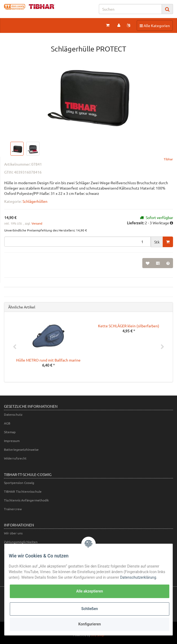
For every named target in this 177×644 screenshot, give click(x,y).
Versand (37, 223)
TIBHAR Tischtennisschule (23, 491)
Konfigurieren (89, 624)
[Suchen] (130, 9)
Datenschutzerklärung (138, 577)
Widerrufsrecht (15, 458)
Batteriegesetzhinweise (21, 449)
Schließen (90, 609)
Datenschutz (13, 414)
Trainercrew (13, 509)
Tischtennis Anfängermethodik (26, 500)
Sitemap (10, 432)
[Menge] (78, 242)
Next (162, 347)
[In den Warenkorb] (168, 242)
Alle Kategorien (155, 25)
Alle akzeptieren (89, 591)
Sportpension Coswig (19, 483)
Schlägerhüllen (35, 201)
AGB (7, 423)
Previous (15, 347)
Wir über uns (13, 533)
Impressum (12, 441)
